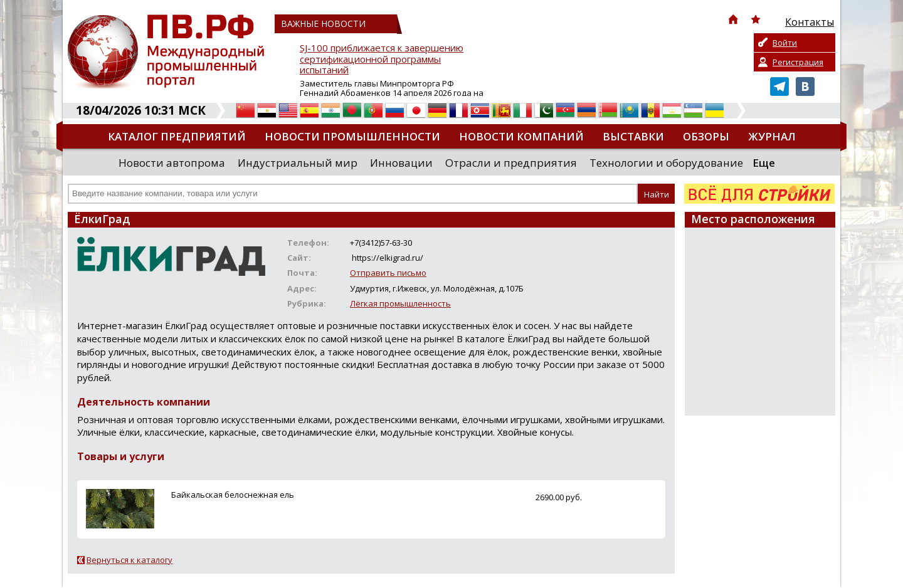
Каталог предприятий (177, 136)
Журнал (772, 136)
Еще (764, 163)
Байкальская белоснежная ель (233, 495)
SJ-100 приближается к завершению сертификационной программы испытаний (382, 59)
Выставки (633, 136)
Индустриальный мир (298, 163)
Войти (785, 43)
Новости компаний (521, 136)
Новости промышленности (352, 136)
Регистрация (798, 62)
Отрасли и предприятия (511, 163)
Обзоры (706, 136)
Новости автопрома (172, 163)
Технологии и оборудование (666, 163)
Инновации (401, 163)
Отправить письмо (388, 273)
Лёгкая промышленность (400, 303)
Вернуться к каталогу (129, 560)
